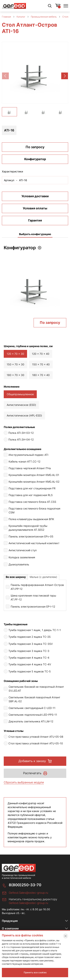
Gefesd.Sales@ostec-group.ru (28, 898)
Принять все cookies (35, 972)
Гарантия (35, 225)
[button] (65, 76)
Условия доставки (35, 201)
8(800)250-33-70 (25, 890)
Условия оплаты (35, 213)
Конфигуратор (35, 164)
